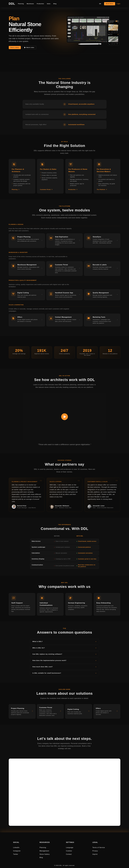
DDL (12, 4)
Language (70, 848)
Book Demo (110, 4)
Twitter (16, 854)
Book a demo (15, 47)
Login (118, 4)
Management (44, 851)
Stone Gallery (45, 854)
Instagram (17, 851)
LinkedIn (16, 848)
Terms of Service (99, 848)
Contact (69, 854)
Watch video (29, 47)
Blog (41, 857)
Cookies (69, 851)
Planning (43, 848)
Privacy (95, 851)
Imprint (95, 854)
